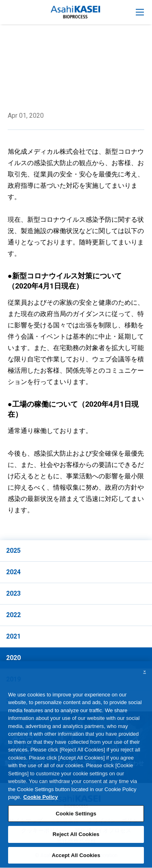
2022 (13, 615)
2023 (13, 593)
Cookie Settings (76, 818)
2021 (13, 636)
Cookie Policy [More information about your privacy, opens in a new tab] (41, 802)
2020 (13, 658)
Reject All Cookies (76, 839)
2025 (13, 551)
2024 (13, 572)
